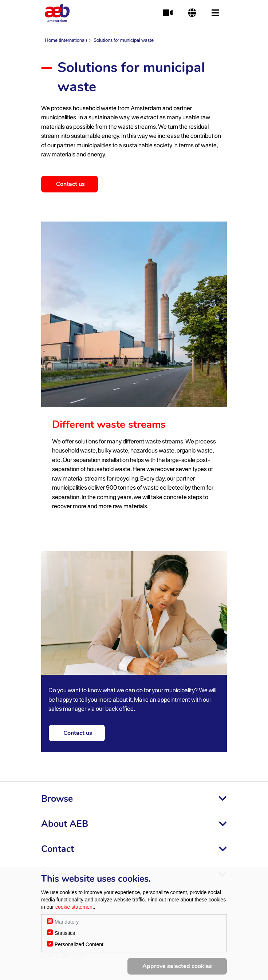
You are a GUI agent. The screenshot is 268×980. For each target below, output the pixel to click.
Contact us (72, 184)
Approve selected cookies (177, 966)
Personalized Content (79, 944)
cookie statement (75, 907)
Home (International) (66, 40)
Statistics (65, 933)
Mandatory (67, 922)
